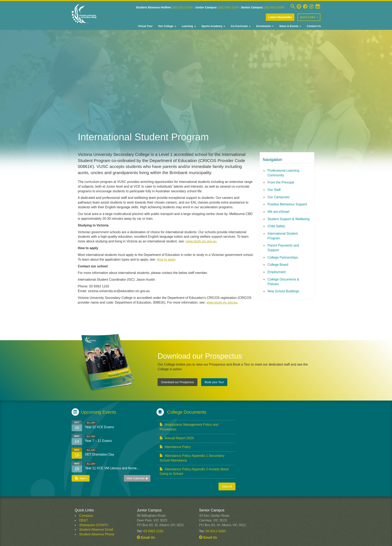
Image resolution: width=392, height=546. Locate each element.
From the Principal (281, 182)
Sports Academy (213, 26)
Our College (167, 26)
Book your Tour (214, 382)
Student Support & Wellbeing (289, 219)
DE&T (84, 520)
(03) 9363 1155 (232, 7)
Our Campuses (279, 197)
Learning (188, 26)
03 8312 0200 (216, 531)
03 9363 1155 (153, 531)
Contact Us (313, 26)
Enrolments (265, 26)
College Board (278, 265)
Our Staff (274, 190)
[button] (81, 478)
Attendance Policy (175, 447)
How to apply (166, 259)
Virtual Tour (145, 26)
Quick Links (309, 17)
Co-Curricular (240, 26)
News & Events (290, 26)
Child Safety (276, 226)
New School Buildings (283, 291)
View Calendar (137, 478)
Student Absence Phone (97, 534)
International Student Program (283, 236)
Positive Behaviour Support (287, 204)
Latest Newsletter (280, 17)
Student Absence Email (96, 530)
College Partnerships (283, 257)
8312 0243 (191, 7)
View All (227, 486)
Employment (277, 272)
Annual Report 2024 (177, 438)
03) (182, 7)
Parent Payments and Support (283, 248)
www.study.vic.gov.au (201, 241)
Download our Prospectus (177, 382)
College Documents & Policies (283, 282)
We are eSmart (279, 212)
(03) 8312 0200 (275, 7)
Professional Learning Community (283, 173)
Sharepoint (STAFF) (94, 525)
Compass (86, 516)
